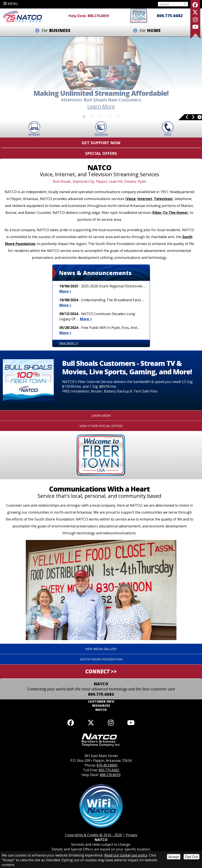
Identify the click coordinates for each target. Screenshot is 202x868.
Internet (145, 199)
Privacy (131, 835)
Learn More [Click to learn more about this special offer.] (101, 416)
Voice (131, 199)
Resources (101, 705)
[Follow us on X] (195, 12)
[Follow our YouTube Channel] (195, 27)
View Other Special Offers (101, 426)
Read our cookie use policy (126, 855)
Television (163, 199)
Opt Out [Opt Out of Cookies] (192, 857)
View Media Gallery (101, 649)
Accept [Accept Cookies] (174, 857)
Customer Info (101, 701)
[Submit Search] (186, 4)
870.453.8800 (107, 765)
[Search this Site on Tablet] (171, 4)
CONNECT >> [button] (101, 671)
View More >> (69, 343)
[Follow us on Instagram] (195, 20)
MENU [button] (11, 4)
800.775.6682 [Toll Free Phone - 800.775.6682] (170, 16)
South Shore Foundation (101, 659)
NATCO (101, 710)
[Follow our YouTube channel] (131, 723)
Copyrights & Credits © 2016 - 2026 (94, 835)
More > (65, 291)
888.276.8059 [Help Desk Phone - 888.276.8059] (98, 16)
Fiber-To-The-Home (170, 213)
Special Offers (101, 153)
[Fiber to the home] (139, 15)
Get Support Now (101, 143)
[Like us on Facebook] (195, 5)
